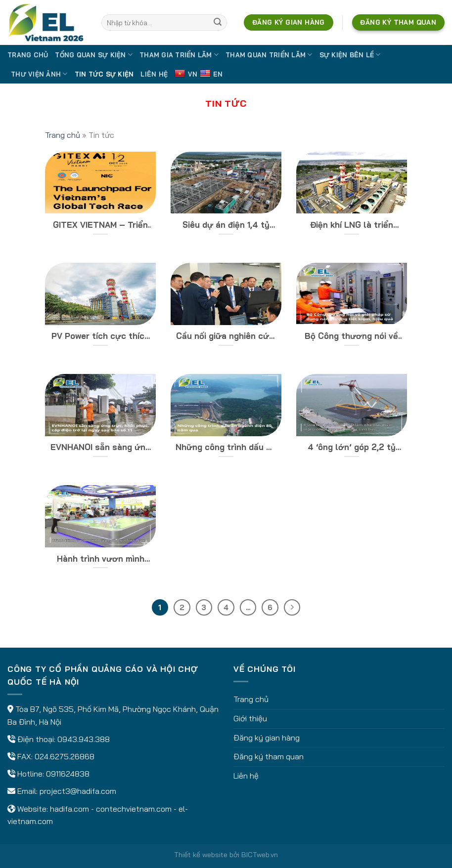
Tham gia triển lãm (179, 55)
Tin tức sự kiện (104, 74)
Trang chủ (28, 55)
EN (211, 74)
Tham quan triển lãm (269, 55)
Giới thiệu (250, 718)
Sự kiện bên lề (350, 55)
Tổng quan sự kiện (94, 55)
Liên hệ (154, 74)
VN (186, 74)
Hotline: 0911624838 (53, 774)
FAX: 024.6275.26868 (56, 756)
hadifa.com (69, 809)
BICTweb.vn (260, 855)
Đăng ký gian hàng (267, 738)
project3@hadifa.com (78, 791)
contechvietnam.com (134, 809)
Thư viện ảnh (39, 74)
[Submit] (218, 23)
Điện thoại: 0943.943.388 (64, 739)
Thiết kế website (201, 855)
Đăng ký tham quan (269, 756)
